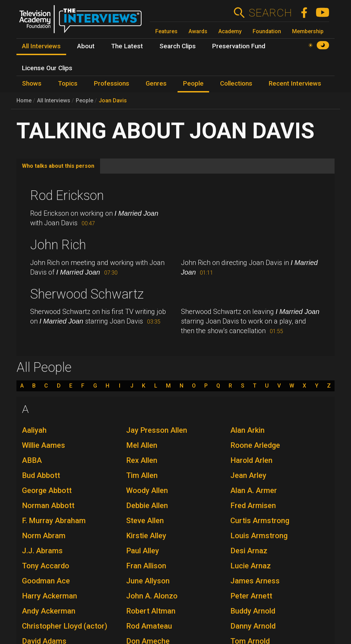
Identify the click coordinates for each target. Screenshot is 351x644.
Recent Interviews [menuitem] (295, 84)
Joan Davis (113, 100)
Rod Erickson (67, 195)
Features (166, 31)
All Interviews (54, 100)
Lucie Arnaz (251, 566)
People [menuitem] (193, 84)
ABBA (32, 460)
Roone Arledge (255, 445)
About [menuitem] (86, 46)
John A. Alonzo (152, 596)
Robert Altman (151, 611)
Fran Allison (146, 566)
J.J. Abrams (42, 551)
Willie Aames (44, 445)
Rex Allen (142, 460)
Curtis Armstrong (260, 521)
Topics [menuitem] (68, 84)
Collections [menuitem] (236, 84)
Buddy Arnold (253, 611)
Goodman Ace (46, 581)
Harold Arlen (251, 460)
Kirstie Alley (146, 536)
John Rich (58, 245)
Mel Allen (142, 445)
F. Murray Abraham (54, 521)
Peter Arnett (251, 596)
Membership (308, 31)
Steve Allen (145, 521)
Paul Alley (143, 551)
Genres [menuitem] (156, 84)
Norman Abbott (48, 506)
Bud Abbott (41, 475)
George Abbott (47, 490)
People (84, 100)
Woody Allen (147, 490)
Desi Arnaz (249, 551)
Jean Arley (248, 475)
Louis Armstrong (259, 536)
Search (270, 13)
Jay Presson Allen (157, 430)
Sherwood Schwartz (87, 294)
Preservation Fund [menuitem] (239, 46)
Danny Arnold (253, 626)
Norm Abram (44, 536)
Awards (198, 31)
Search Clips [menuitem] (178, 46)
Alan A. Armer (254, 490)
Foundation (267, 31)
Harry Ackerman (50, 596)
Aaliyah (34, 430)
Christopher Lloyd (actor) (65, 626)
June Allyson (148, 581)
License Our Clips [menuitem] (47, 68)
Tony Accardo (46, 566)
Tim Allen (142, 475)
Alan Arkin (247, 430)
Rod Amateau (149, 626)
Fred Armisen (253, 506)
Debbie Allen (147, 506)
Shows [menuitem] (32, 84)
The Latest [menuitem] (127, 46)
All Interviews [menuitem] (41, 46)
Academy (230, 31)
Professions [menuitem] (112, 84)
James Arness (255, 581)
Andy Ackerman (49, 611)
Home (24, 100)
